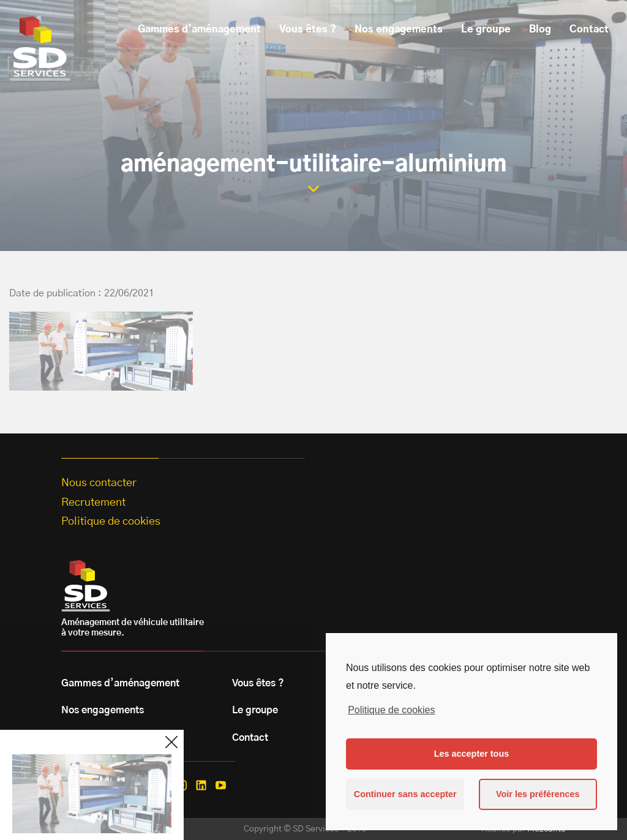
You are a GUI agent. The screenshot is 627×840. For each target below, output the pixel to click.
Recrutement (93, 503)
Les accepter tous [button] (471, 754)
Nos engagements (399, 29)
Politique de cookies (391, 710)
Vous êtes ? (308, 29)
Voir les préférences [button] (538, 794)
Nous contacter (99, 483)
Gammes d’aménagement (199, 29)
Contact (589, 29)
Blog (540, 29)
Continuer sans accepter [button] (405, 794)
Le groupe (486, 29)
